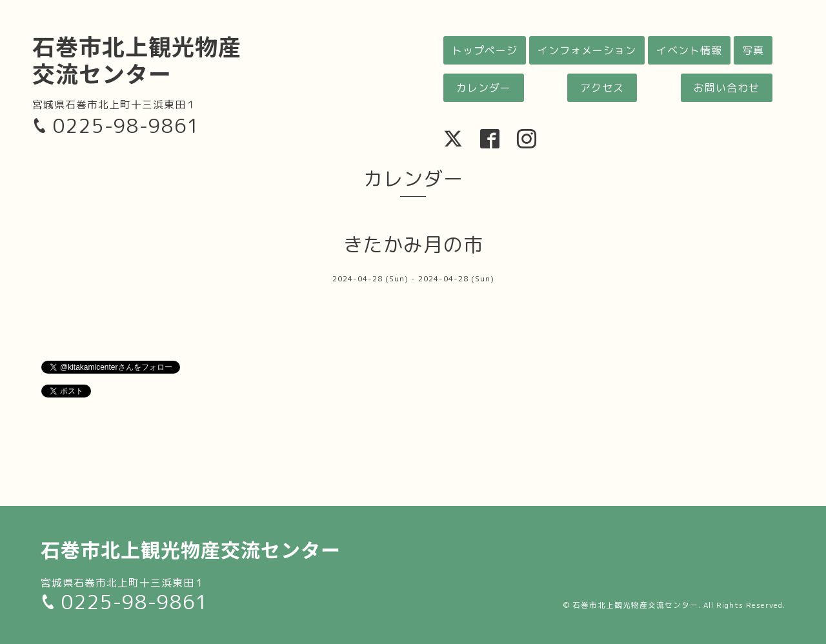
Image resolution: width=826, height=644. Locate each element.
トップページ (485, 50)
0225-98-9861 (126, 126)
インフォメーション (587, 50)
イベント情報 (689, 50)
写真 (753, 50)
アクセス (602, 88)
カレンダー (484, 88)
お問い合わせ (727, 88)
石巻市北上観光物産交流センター (137, 59)
